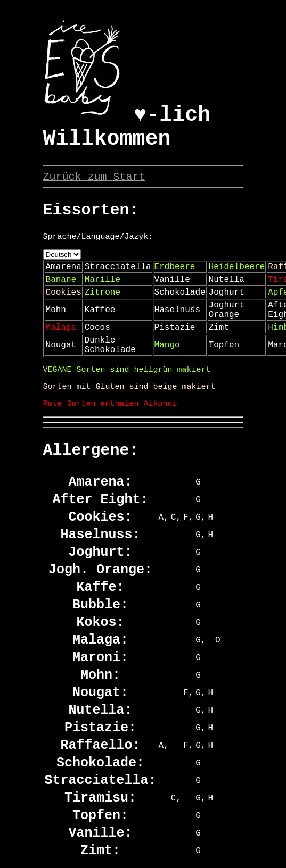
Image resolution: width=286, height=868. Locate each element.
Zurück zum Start (94, 177)
